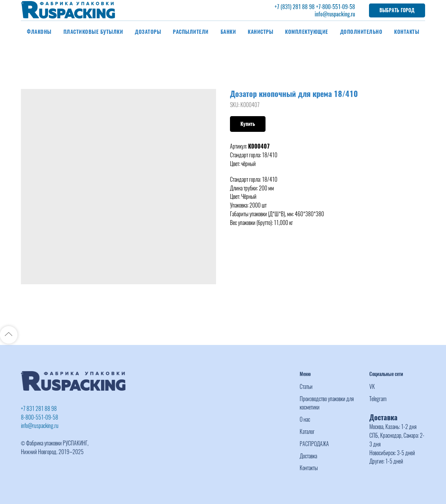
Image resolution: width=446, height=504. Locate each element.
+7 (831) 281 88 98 (295, 7)
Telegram (378, 399)
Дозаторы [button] (148, 32)
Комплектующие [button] (307, 32)
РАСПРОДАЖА (314, 444)
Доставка (308, 456)
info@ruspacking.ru (335, 14)
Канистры (260, 32)
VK (372, 387)
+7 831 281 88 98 (39, 409)
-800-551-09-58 (338, 7)
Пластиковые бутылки (93, 32)
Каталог (307, 432)
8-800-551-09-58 (40, 417)
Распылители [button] (191, 32)
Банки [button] (228, 32)
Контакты (407, 32)
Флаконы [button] (39, 32)
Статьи (306, 387)
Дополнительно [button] (361, 32)
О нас (305, 419)
